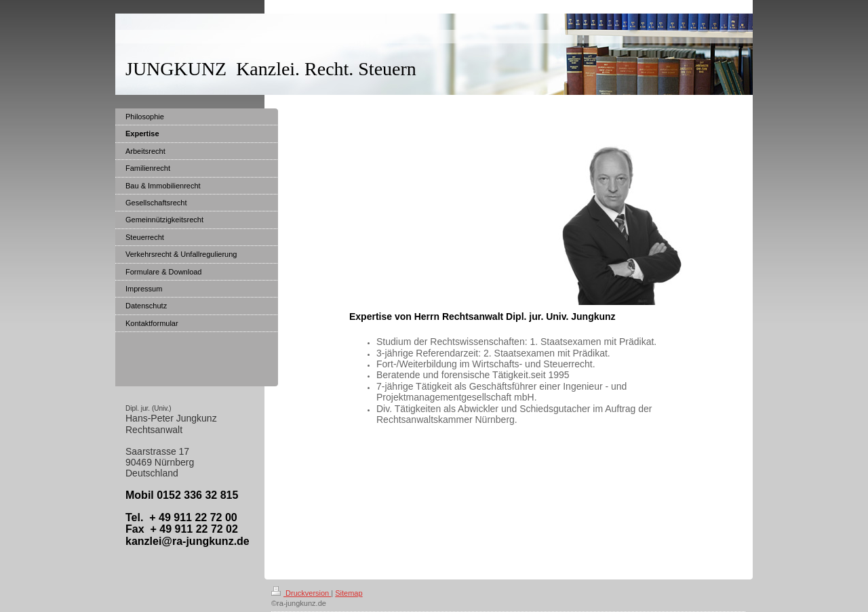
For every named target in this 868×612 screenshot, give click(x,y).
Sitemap (349, 593)
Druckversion (301, 593)
